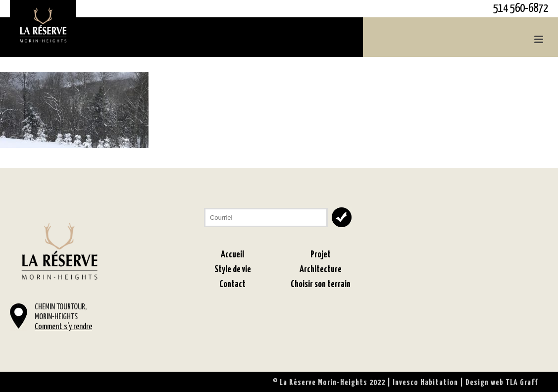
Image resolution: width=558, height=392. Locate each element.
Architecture (321, 269)
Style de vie (233, 269)
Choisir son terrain (321, 284)
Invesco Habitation (425, 383)
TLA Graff (522, 383)
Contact (232, 284)
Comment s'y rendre (63, 327)
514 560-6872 (521, 9)
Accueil (232, 255)
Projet (321, 255)
